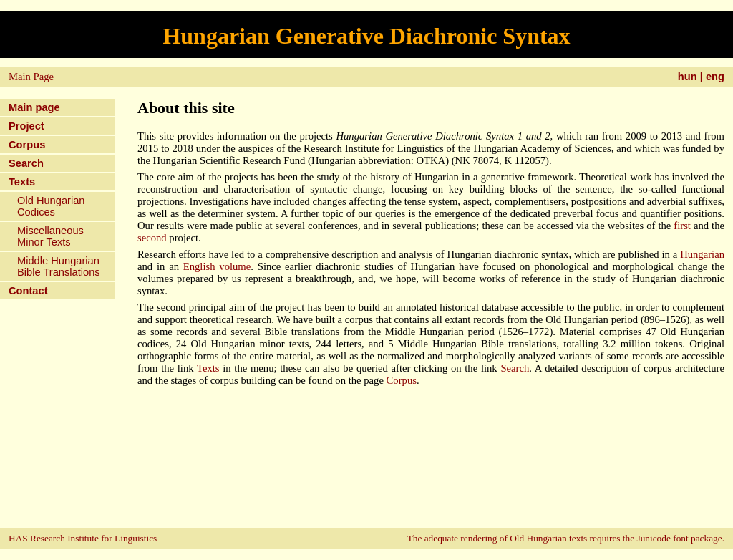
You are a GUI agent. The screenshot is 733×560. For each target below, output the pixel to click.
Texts (22, 182)
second (152, 238)
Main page (34, 107)
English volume (217, 266)
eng (715, 77)
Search (26, 163)
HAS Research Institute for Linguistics (83, 538)
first (682, 226)
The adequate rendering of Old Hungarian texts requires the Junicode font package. (566, 538)
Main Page (31, 77)
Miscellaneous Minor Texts (50, 236)
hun (688, 77)
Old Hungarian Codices (51, 206)
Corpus (27, 145)
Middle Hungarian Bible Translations (59, 266)
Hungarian (702, 254)
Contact (28, 291)
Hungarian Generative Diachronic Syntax (366, 36)
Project (26, 126)
